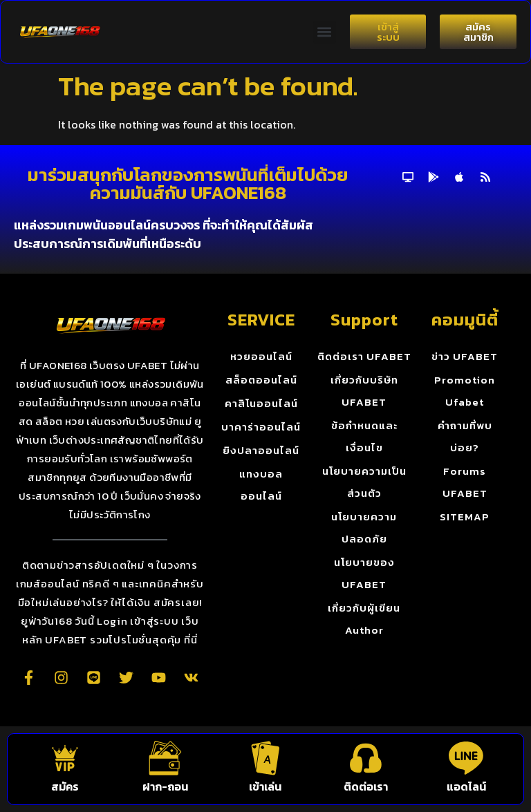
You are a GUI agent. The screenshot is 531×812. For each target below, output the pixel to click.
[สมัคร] (65, 758)
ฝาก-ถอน (165, 786)
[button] (325, 32)
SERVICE (261, 320)
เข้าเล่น (265, 786)
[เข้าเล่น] (265, 758)
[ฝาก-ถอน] (165, 758)
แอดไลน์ (466, 786)
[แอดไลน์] (466, 758)
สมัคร (65, 786)
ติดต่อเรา (366, 786)
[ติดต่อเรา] (366, 758)
